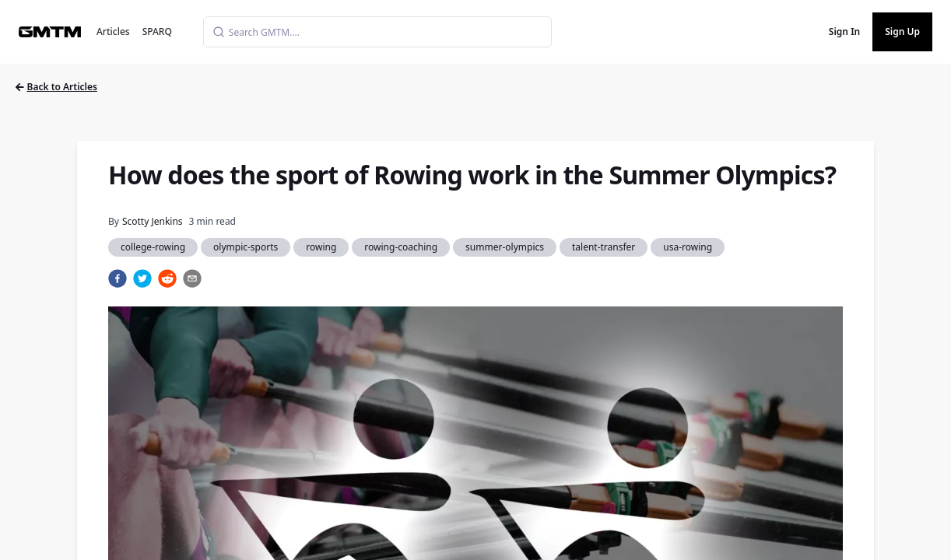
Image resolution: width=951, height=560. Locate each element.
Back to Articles (56, 87)
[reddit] (167, 278)
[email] (192, 278)
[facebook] (118, 278)
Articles (113, 31)
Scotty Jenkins (153, 221)
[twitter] (142, 278)
